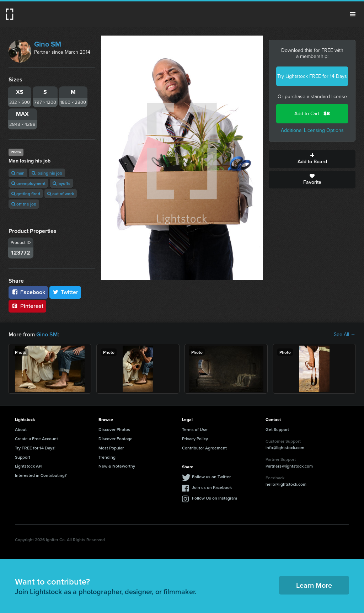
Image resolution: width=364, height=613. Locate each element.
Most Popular (111, 448)
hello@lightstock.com (286, 484)
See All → (345, 335)
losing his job (47, 173)
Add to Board (312, 159)
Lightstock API (29, 466)
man (18, 173)
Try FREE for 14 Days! (35, 448)
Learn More (314, 585)
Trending (107, 457)
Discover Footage (116, 439)
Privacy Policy (195, 439)
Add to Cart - (312, 114)
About (21, 429)
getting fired (26, 194)
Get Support (277, 429)
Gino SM (48, 44)
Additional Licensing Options (312, 130)
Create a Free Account (36, 439)
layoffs (61, 183)
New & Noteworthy (117, 466)
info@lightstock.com (285, 447)
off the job (24, 204)
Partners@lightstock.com (289, 466)
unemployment (28, 183)
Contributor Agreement (204, 448)
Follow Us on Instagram (215, 498)
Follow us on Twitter (211, 477)
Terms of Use (195, 429)
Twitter (65, 292)
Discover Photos (114, 429)
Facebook (28, 292)
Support (23, 457)
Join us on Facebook (212, 487)
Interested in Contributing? (41, 475)
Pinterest (27, 306)
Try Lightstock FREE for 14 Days (312, 76)
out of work (61, 194)
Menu (353, 14)
